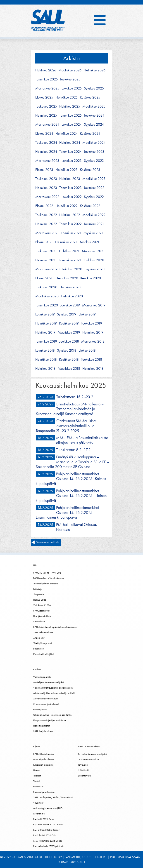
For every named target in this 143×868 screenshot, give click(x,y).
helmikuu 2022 (46, 224)
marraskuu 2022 (47, 197)
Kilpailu (37, 746)
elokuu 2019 (87, 314)
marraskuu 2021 (47, 233)
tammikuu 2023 (70, 188)
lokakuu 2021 (71, 233)
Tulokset (37, 776)
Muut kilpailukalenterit (44, 759)
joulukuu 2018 (69, 341)
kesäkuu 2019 (69, 323)
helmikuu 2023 (46, 188)
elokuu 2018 (87, 350)
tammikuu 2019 (46, 341)
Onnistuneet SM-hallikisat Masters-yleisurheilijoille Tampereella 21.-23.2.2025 (66, 426)
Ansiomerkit (39, 638)
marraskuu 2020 (47, 269)
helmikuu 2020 (72, 296)
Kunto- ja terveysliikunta (89, 746)
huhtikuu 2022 (70, 215)
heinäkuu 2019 (46, 323)
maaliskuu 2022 (94, 215)
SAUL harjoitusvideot (43, 731)
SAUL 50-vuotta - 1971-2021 (48, 573)
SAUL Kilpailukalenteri (44, 754)
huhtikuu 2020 (70, 287)
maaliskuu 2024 (94, 143)
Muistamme (39, 814)
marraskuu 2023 (47, 161)
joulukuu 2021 (94, 224)
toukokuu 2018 (92, 360)
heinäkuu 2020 (67, 278)
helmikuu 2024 (46, 152)
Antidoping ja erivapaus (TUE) (48, 808)
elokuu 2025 (44, 97)
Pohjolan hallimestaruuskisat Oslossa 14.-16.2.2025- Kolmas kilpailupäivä (71, 479)
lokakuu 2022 (72, 197)
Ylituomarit (38, 803)
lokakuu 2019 (45, 314)
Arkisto (71, 58)
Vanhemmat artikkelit (48, 542)
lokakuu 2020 (72, 269)
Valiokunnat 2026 (42, 605)
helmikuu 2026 (95, 70)
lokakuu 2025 (72, 88)
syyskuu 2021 (93, 233)
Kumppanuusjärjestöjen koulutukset (50, 720)
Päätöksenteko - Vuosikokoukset (49, 578)
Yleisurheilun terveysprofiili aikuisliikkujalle (53, 688)
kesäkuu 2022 (90, 206)
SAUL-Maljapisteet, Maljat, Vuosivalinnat (53, 797)
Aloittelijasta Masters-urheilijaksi (48, 682)
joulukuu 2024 (94, 115)
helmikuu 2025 (46, 115)
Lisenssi (37, 770)
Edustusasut (39, 649)
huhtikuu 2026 (46, 70)
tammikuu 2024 (70, 152)
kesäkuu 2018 (69, 360)
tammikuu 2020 (47, 305)
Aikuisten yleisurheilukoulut (46, 699)
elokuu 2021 (44, 242)
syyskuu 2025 (94, 88)
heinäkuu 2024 (67, 134)
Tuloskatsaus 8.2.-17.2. (74, 450)
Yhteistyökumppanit (42, 643)
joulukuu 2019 (70, 305)
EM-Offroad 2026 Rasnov (46, 830)
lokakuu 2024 (72, 125)
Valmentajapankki (42, 677)
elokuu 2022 (44, 206)
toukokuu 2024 (46, 143)
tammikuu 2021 (70, 260)
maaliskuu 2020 (47, 296)
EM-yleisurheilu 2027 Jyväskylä (48, 846)
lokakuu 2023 (72, 161)
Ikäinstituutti (83, 770)
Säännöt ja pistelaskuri (44, 792)
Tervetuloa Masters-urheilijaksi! (93, 754)
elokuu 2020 (44, 278)
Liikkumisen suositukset (88, 759)
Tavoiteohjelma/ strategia (46, 583)
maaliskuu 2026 (70, 70)
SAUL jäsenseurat (42, 611)
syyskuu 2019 (67, 314)
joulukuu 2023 (94, 152)
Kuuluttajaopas (40, 709)
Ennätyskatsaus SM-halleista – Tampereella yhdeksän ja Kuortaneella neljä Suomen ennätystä (70, 409)
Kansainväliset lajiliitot (44, 654)
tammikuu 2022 (70, 224)
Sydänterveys (84, 776)
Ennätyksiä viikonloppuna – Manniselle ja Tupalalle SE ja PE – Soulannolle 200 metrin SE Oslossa (73, 462)
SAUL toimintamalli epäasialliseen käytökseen (55, 627)
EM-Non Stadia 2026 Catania (48, 824)
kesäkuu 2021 (89, 242)
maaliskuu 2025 (94, 106)
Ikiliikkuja (38, 589)
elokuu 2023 (44, 170)
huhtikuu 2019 (45, 332)
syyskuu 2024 (94, 125)
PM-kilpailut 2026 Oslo (45, 835)
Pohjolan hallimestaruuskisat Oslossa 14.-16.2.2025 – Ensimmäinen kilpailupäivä (67, 512)
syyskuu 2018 (67, 350)
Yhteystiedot (39, 594)
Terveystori (83, 765)
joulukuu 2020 (94, 260)
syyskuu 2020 (94, 269)
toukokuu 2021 (46, 251)
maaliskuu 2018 (69, 369)
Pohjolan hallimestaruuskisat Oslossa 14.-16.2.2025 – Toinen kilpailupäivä (71, 496)
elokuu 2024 (44, 134)
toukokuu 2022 (46, 215)
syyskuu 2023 (94, 161)
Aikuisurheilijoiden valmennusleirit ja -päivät (54, 693)
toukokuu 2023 (46, 179)
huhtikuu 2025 (70, 106)
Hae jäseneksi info (42, 616)
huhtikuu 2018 (45, 369)
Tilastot (37, 781)
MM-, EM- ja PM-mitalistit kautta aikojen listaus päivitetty (82, 440)
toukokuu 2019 (92, 323)
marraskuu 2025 (47, 88)
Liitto (35, 565)
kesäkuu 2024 (90, 134)
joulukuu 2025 (70, 79)
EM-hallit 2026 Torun (44, 819)
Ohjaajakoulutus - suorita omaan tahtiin (52, 715)
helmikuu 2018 (93, 369)
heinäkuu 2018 (46, 360)
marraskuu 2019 (94, 305)
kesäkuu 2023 (90, 170)
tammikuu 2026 (46, 79)
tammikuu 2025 (70, 115)
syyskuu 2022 (94, 197)
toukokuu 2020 (46, 287)
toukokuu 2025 (46, 106)
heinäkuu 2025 (67, 97)
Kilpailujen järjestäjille (43, 765)
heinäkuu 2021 (66, 242)
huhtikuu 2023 (70, 179)
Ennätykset (38, 786)
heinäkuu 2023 (67, 170)
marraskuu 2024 (47, 125)
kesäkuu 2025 (90, 97)
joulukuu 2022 (94, 188)
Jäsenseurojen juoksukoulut (46, 704)
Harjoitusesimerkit (42, 726)
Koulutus (37, 669)
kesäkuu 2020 (91, 278)
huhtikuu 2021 (69, 251)
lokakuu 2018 (45, 350)
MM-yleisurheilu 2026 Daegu (48, 841)
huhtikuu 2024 (70, 143)
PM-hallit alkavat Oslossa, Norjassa (77, 527)
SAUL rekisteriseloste (43, 632)
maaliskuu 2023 (94, 179)
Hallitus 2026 (40, 600)
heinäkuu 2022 (67, 206)
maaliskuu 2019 (69, 332)
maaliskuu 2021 (93, 251)
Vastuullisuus (39, 621)
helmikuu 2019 (93, 332)
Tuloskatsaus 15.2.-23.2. (75, 397)
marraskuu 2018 (93, 341)
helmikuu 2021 (46, 260)
